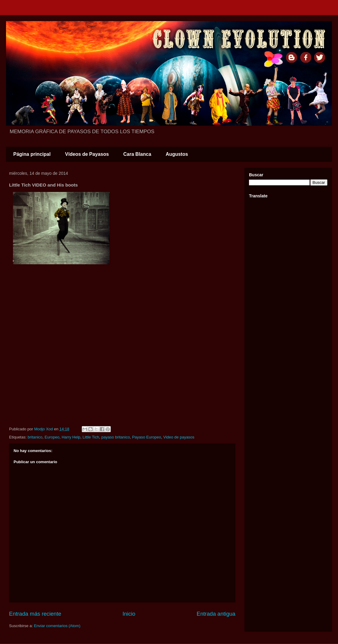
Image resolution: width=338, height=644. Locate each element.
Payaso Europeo (147, 437)
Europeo (52, 437)
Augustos (177, 154)
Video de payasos (179, 437)
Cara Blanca (137, 154)
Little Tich (91, 437)
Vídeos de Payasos (87, 154)
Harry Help (71, 437)
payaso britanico (116, 437)
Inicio (129, 614)
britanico (35, 437)
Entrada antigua (216, 614)
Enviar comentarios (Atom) (57, 626)
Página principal (32, 154)
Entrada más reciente (35, 614)
